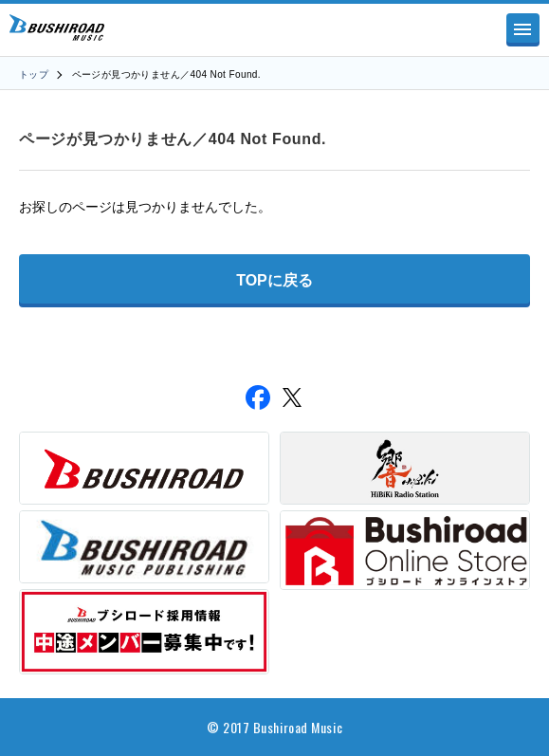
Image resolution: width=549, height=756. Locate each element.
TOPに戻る (274, 280)
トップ (34, 74)
